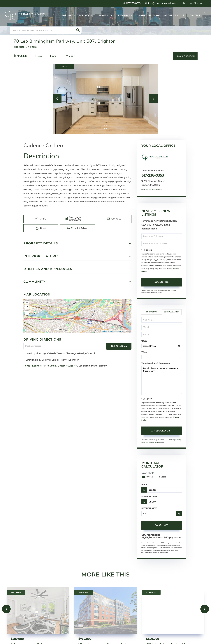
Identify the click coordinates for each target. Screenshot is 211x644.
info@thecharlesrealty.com (162, 3)
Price (144, 485)
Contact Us (146, 189)
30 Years (148, 477)
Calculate (162, 525)
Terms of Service (154, 442)
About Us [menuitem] (170, 15)
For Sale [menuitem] (67, 15)
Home (27, 366)
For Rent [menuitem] (85, 15)
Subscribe (162, 282)
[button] (78, 30)
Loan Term (148, 473)
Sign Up (198, 3)
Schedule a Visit (172, 312)
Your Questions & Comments (156, 363)
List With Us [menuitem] (104, 15)
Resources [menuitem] (125, 15)
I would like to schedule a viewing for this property (162, 380)
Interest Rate (149, 508)
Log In (187, 3)
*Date (144, 341)
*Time (144, 352)
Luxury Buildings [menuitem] (149, 15)
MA (44, 366)
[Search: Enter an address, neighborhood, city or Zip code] (46, 30)
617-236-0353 (153, 175)
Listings (36, 366)
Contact (195, 15)
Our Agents (157, 189)
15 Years (161, 477)
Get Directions (119, 346)
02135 (70, 366)
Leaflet (104, 331)
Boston (62, 366)
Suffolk (52, 366)
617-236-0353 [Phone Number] (132, 3)
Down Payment (150, 496)
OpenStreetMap (115, 331)
